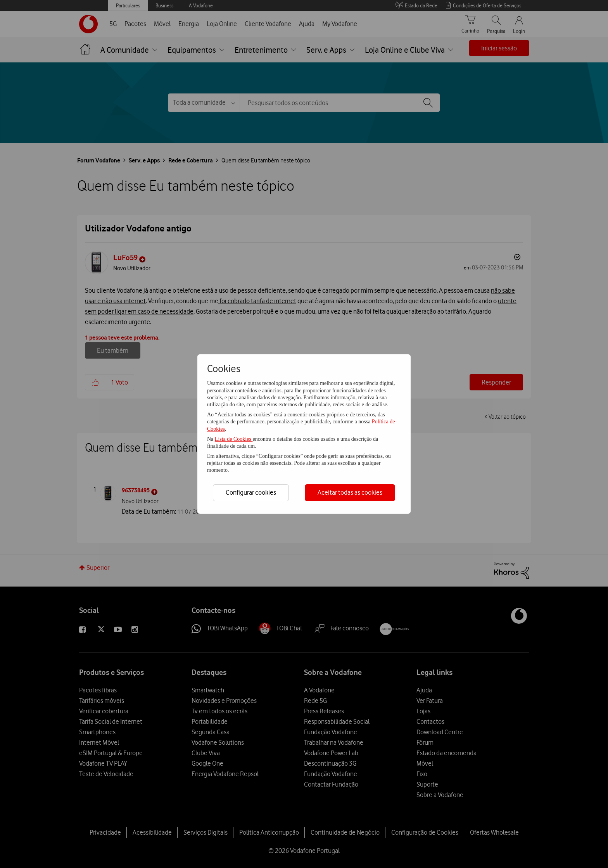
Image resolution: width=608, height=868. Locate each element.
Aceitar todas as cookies (350, 492)
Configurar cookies (251, 492)
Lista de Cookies (234, 439)
